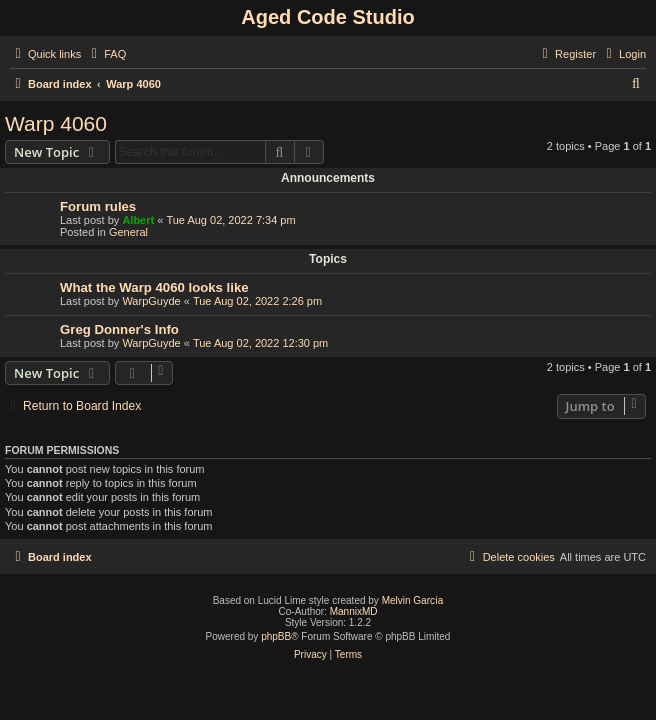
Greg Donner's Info (119, 329)
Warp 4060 (56, 123)
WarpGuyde (151, 301)
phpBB (276, 636)
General (128, 232)
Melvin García (413, 600)
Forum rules (98, 206)
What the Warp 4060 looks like (154, 287)
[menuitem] (106, 54)
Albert (138, 220)
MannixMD (354, 611)
